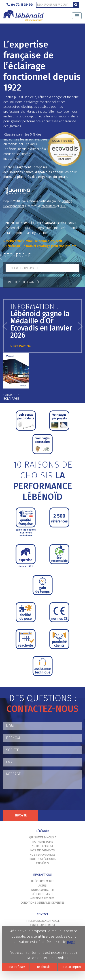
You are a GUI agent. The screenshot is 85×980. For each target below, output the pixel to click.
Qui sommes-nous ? (43, 837)
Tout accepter (71, 967)
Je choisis (44, 967)
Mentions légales (42, 898)
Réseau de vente (42, 894)
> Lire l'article (20, 346)
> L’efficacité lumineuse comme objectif (33, 241)
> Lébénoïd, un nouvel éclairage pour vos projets (40, 246)
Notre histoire (43, 842)
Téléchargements (42, 881)
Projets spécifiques (42, 859)
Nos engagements (43, 850)
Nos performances (43, 855)
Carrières (42, 863)
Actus (43, 886)
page (71, 942)
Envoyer (21, 815)
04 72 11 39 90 (20, 5)
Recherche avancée (24, 282)
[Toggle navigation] (77, 16)
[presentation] (37, 801)
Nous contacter (42, 890)
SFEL (63, 206)
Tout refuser (16, 967)
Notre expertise (43, 846)
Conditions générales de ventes (43, 903)
